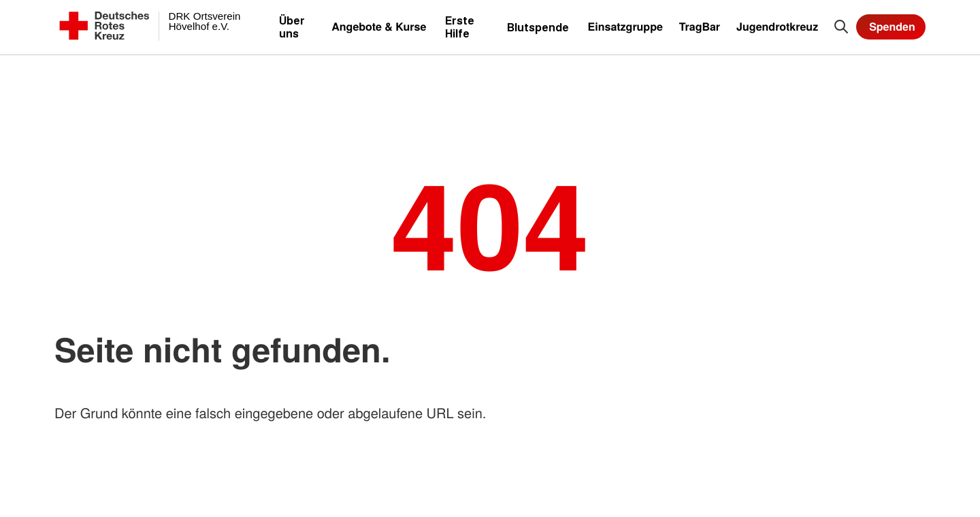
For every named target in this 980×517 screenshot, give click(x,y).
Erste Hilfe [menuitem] (460, 27)
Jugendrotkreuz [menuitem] (777, 26)
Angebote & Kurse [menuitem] (379, 26)
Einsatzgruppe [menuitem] (625, 26)
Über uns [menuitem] (292, 27)
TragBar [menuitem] (700, 26)
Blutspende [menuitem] (538, 27)
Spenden (892, 26)
